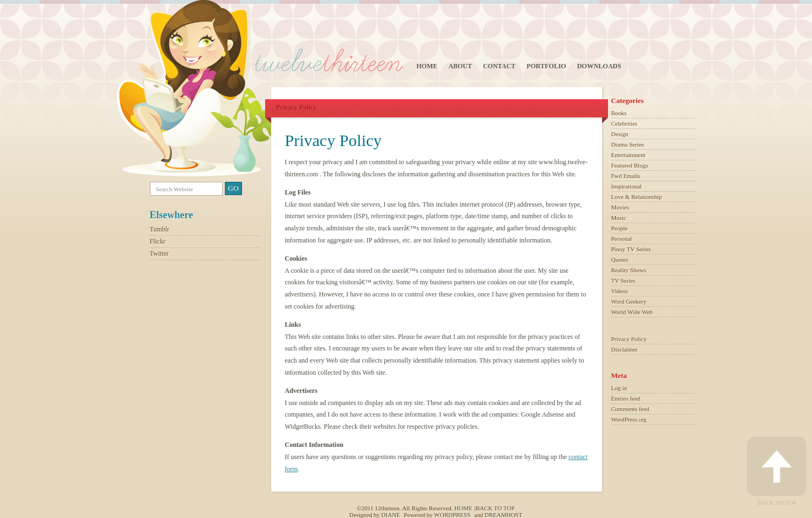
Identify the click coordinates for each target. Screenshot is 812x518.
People (620, 228)
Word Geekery (629, 301)
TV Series (623, 280)
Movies (620, 207)
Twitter (159, 253)
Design (620, 134)
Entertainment (628, 155)
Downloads (599, 66)
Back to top (495, 508)
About (461, 66)
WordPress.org (629, 419)
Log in (619, 388)
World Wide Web (632, 312)
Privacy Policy (629, 339)
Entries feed (626, 398)
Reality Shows (629, 270)
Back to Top (777, 471)
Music (619, 218)
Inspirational (627, 186)
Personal (622, 239)
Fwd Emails (626, 176)
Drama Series (628, 144)
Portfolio (546, 66)
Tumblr (160, 229)
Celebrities (625, 123)
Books (619, 113)
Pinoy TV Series (631, 249)
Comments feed (630, 409)
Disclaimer (625, 349)
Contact (499, 66)
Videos (620, 291)
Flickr (158, 241)
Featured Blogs (630, 165)
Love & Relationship (637, 197)
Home (427, 66)
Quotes (620, 260)
